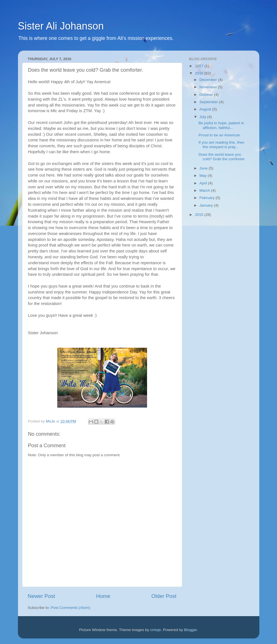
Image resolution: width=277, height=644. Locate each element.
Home (103, 596)
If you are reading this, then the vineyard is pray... (221, 145)
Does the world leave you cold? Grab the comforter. (222, 157)
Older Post (164, 596)
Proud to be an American (219, 135)
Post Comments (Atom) (70, 608)
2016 (200, 73)
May (204, 176)
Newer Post (42, 596)
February (208, 198)
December (209, 80)
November (209, 87)
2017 (200, 66)
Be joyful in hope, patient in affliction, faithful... (221, 125)
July (203, 117)
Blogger (191, 630)
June (204, 168)
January (207, 205)
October (207, 95)
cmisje (155, 630)
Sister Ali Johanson (61, 26)
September (209, 102)
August (206, 109)
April (204, 183)
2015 (200, 215)
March (205, 190)
